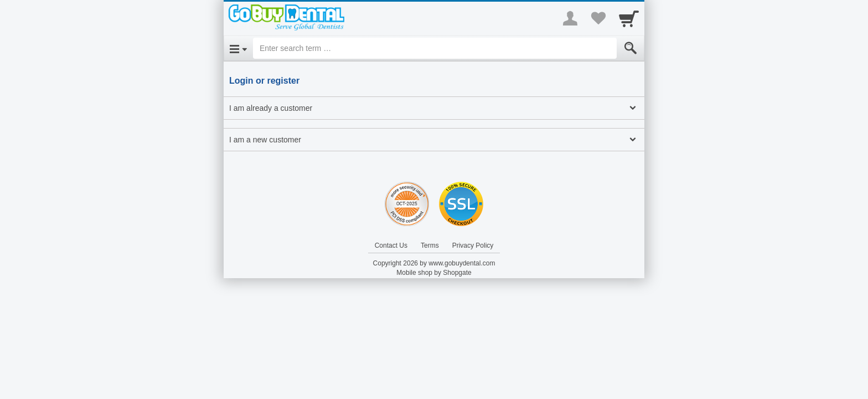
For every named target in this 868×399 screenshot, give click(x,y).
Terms (430, 245)
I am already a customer (271, 108)
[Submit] (631, 48)
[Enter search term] (435, 48)
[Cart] (629, 18)
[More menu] (570, 18)
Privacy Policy (473, 245)
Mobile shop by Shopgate (434, 273)
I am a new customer (265, 140)
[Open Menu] (238, 48)
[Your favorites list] (598, 18)
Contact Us (391, 245)
